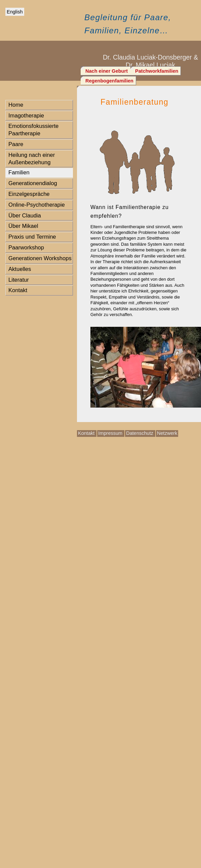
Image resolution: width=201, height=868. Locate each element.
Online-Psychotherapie (37, 205)
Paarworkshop (26, 248)
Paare (16, 144)
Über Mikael (23, 226)
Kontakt (18, 290)
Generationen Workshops (40, 258)
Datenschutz (140, 433)
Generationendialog (33, 183)
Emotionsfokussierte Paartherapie (33, 130)
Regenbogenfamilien (109, 81)
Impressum (111, 433)
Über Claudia (25, 216)
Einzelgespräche (29, 194)
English (15, 12)
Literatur (19, 280)
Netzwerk (167, 433)
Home (16, 105)
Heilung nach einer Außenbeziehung (32, 159)
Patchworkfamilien (157, 71)
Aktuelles (20, 269)
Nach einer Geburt (107, 71)
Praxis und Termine (32, 237)
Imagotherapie (26, 116)
